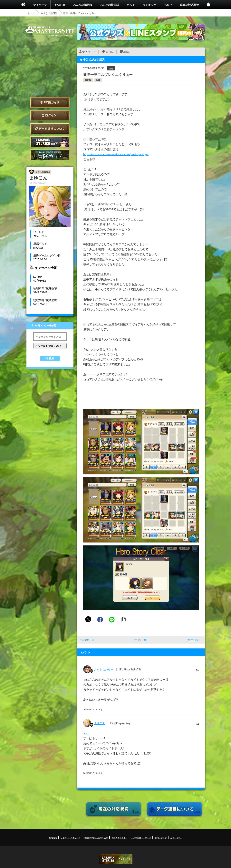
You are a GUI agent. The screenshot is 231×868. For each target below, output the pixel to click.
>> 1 (86, 733)
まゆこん (100, 723)
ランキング (149, 5)
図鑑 (127, 52)
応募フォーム (176, 837)
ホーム (31, 13)
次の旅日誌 (193, 640)
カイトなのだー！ (104, 669)
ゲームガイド (50, 155)
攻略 (98, 80)
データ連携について (50, 129)
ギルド (131, 5)
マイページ (40, 5)
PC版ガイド (50, 102)
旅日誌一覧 (140, 640)
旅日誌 (110, 52)
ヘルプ (168, 5)
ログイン (50, 115)
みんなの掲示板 (83, 5)
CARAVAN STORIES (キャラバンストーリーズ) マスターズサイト (50, 31)
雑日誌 (88, 80)
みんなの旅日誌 (110, 5)
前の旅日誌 (88, 640)
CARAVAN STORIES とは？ (50, 142)
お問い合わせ (161, 837)
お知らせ (60, 5)
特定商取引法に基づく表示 (96, 837)
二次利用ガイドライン (141, 837)
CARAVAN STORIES (116, 859)
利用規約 (53, 837)
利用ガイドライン (120, 837)
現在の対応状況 (189, 5)
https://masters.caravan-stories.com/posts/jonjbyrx (116, 154)
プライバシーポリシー (71, 837)
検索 (52, 358)
